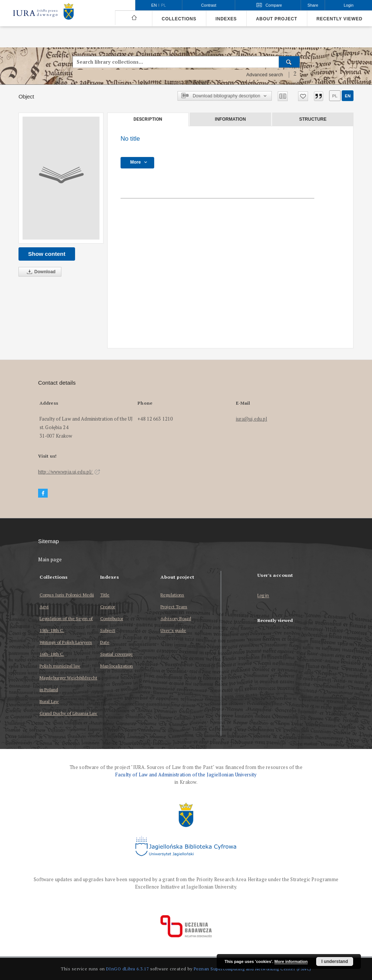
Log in (263, 596)
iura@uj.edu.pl (252, 419)
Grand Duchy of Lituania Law (68, 713)
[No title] (61, 178)
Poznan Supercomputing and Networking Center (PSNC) (253, 969)
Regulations (172, 595)
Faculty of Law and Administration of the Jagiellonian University (186, 775)
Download (40, 272)
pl (335, 96)
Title (105, 595)
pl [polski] (164, 5)
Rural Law (49, 701)
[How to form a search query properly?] (295, 75)
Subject (108, 630)
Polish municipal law (60, 666)
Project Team (174, 607)
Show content (47, 254)
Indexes (226, 19)
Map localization (117, 666)
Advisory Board (176, 618)
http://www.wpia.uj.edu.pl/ (69, 472)
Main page (50, 560)
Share (313, 5)
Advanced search (265, 75)
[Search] (289, 62)
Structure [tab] (313, 119)
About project (277, 19)
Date (105, 642)
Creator (108, 607)
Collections (179, 19)
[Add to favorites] (303, 96)
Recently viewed (339, 19)
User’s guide (173, 630)
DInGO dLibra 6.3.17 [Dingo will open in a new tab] (128, 969)
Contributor (112, 618)
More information (291, 961)
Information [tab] (230, 119)
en (348, 96)
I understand (335, 961)
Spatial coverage (117, 654)
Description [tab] (148, 119)
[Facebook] (43, 493)
